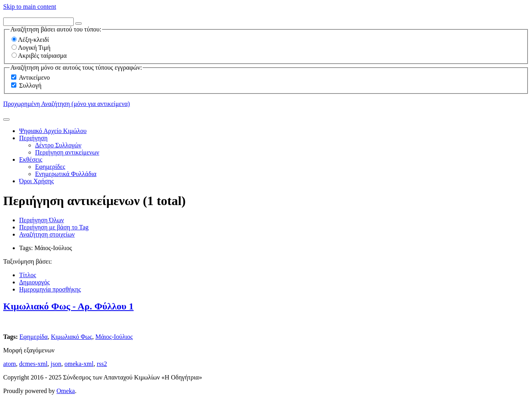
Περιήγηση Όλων (41, 220)
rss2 (102, 364)
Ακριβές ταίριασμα (39, 56)
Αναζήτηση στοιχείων (47, 234)
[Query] (38, 22)
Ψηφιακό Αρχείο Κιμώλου (53, 131)
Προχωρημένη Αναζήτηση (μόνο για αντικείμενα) (67, 104)
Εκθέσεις (31, 159)
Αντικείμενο (34, 77)
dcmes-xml (33, 364)
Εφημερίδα (34, 337)
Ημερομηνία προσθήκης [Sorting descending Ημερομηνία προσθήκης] (50, 289)
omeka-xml (79, 364)
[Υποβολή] (6, 119)
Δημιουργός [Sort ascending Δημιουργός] (34, 282)
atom (10, 364)
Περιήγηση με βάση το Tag (54, 227)
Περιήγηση (33, 138)
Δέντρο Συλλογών (58, 145)
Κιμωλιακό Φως (72, 337)
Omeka (66, 391)
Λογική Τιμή (31, 48)
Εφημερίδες (50, 167)
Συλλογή (30, 85)
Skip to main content (30, 7)
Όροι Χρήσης (36, 181)
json (56, 364)
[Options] (79, 23)
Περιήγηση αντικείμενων (67, 152)
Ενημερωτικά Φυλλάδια (66, 174)
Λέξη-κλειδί (30, 40)
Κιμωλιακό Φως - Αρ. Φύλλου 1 (68, 306)
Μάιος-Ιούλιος (114, 337)
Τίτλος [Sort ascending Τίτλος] (28, 275)
